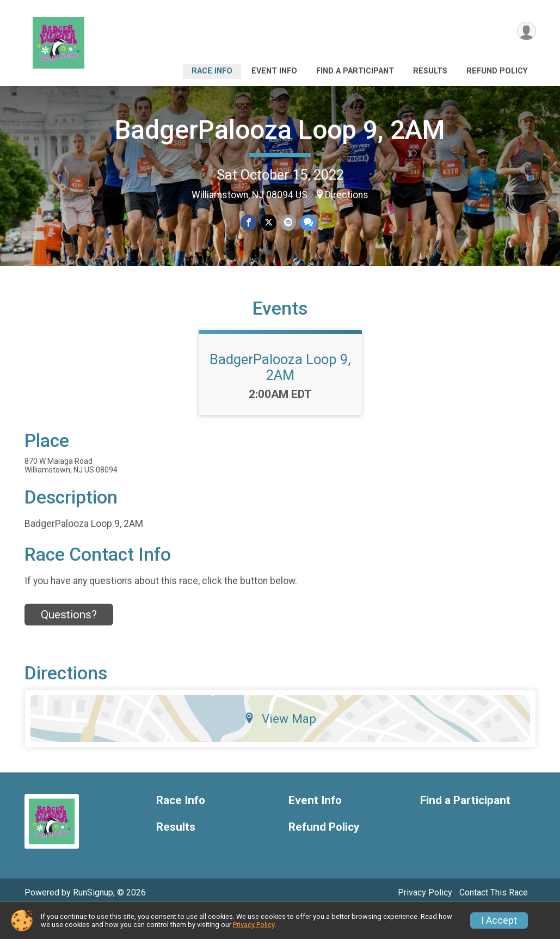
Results (430, 71)
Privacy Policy (254, 925)
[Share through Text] (307, 223)
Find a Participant (355, 71)
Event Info (274, 71)
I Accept (499, 920)
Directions (347, 195)
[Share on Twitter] (269, 223)
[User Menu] (526, 32)
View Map (280, 745)
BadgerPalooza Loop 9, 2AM (280, 130)
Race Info (212, 71)
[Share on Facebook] (250, 223)
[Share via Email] (288, 223)
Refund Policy (497, 71)
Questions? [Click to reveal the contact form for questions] (69, 641)
